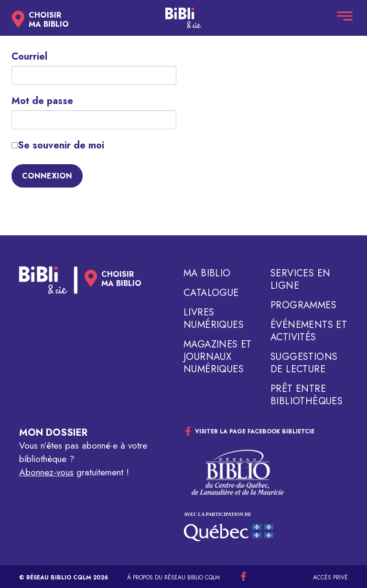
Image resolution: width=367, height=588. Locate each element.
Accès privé (330, 577)
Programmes (303, 305)
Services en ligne (300, 280)
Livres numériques (214, 319)
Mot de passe (42, 101)
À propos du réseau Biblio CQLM (173, 577)
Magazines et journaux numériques (218, 357)
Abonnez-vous (46, 472)
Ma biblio (207, 273)
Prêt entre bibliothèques (307, 395)
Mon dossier (53, 433)
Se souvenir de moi (58, 146)
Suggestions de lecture (304, 363)
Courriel (29, 57)
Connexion (47, 176)
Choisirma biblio (49, 20)
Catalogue (211, 293)
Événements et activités (309, 331)
